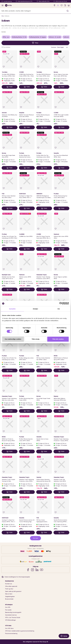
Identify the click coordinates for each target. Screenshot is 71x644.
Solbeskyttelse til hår (19, 37)
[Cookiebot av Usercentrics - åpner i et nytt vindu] (61, 303)
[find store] (54, 5)
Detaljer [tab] (35, 309)
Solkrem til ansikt (55, 37)
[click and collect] (65, 5)
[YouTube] (42, 570)
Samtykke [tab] (12, 309)
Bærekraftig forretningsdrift (13, 612)
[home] (8, 5)
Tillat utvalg (35, 339)
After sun (6, 37)
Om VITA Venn (9, 628)
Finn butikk (8, 610)
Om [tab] (59, 309)
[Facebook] (28, 570)
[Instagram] (32, 570)
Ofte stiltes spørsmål (11, 586)
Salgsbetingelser (10, 597)
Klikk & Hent (9, 594)
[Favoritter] (62, 5)
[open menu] (3, 5)
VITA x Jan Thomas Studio (13, 617)
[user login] (58, 5)
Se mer (4, 32)
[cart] (69, 5)
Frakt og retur (9, 589)
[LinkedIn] (37, 570)
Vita (3, 16)
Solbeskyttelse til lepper (38, 37)
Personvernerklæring (11, 634)
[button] (68, 11)
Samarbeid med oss (11, 615)
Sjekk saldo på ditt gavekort (13, 591)
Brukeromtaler (9, 599)
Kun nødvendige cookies (13, 339)
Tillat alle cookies (58, 339)
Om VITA (8, 607)
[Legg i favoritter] (4, 67)
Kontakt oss (9, 584)
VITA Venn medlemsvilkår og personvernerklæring (20, 631)
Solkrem (7, 16)
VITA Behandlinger (10, 620)
